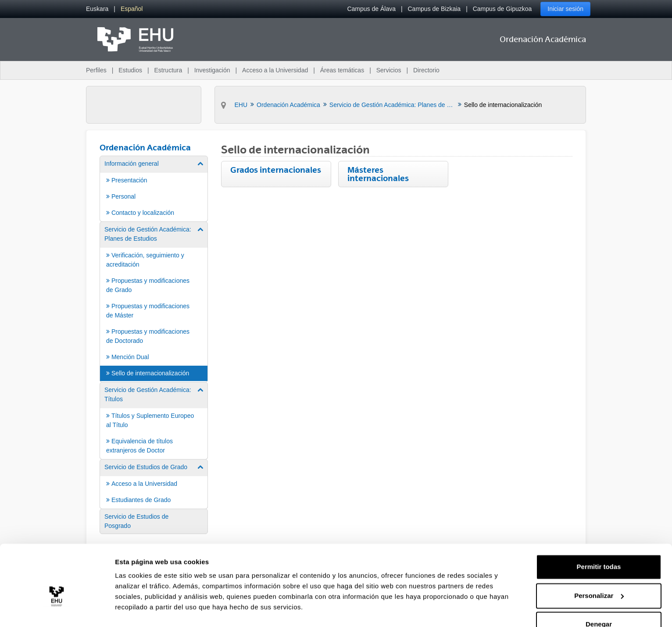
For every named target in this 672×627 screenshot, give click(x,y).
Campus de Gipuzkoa (502, 9)
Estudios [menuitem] (130, 70)
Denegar (599, 603)
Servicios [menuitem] (389, 70)
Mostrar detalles (141, 610)
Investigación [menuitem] (212, 70)
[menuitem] (97, 9)
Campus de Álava (371, 9)
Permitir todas (599, 545)
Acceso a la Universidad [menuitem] (275, 70)
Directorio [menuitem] (426, 70)
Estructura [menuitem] (168, 70)
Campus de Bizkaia (434, 9)
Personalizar (599, 574)
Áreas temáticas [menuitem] (342, 70)
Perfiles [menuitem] (96, 70)
